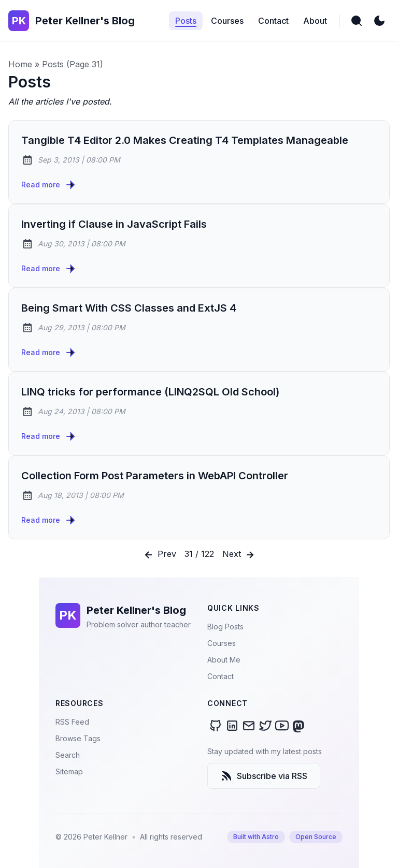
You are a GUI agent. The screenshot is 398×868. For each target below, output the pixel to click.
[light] (379, 21)
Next (239, 555)
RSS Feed (72, 722)
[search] (357, 21)
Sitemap (69, 771)
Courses (222, 643)
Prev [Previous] (159, 555)
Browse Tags (78, 738)
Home (20, 64)
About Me (224, 660)
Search (68, 755)
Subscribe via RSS (264, 776)
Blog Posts (225, 627)
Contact (221, 676)
